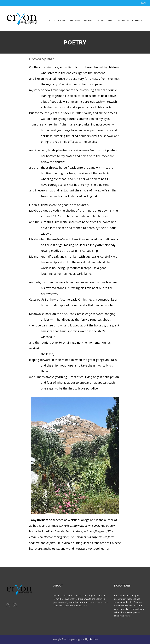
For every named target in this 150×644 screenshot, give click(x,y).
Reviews (88, 20)
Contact (137, 20)
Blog (111, 20)
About (62, 20)
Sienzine (93, 639)
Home (52, 20)
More (85, 606)
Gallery (100, 20)
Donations (123, 20)
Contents (75, 20)
